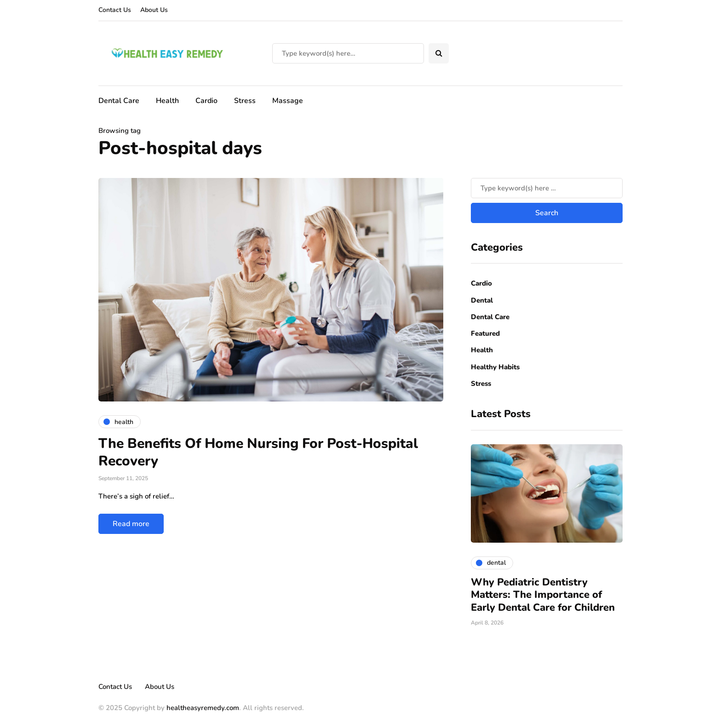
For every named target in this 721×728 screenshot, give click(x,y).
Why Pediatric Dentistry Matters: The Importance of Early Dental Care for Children (543, 595)
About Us (154, 10)
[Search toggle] (439, 53)
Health (167, 101)
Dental (482, 300)
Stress (245, 101)
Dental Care (119, 101)
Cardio (206, 101)
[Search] (348, 53)
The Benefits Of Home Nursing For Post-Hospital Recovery (258, 452)
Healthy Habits (495, 367)
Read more (131, 524)
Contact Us (115, 10)
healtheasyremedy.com (203, 708)
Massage (288, 101)
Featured (485, 333)
